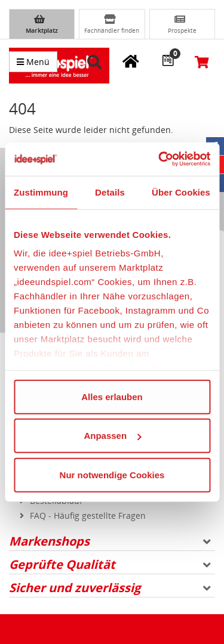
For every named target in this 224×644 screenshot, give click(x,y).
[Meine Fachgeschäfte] (131, 61)
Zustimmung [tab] (41, 192)
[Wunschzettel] (168, 60)
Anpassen (112, 436)
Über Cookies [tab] (181, 192)
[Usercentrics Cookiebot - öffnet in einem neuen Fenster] (159, 159)
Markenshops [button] (110, 541)
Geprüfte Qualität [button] (110, 564)
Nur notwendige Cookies (112, 474)
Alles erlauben (112, 396)
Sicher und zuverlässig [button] (110, 588)
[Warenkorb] (202, 61)
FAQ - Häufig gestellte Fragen (88, 515)
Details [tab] (110, 192)
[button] (96, 62)
